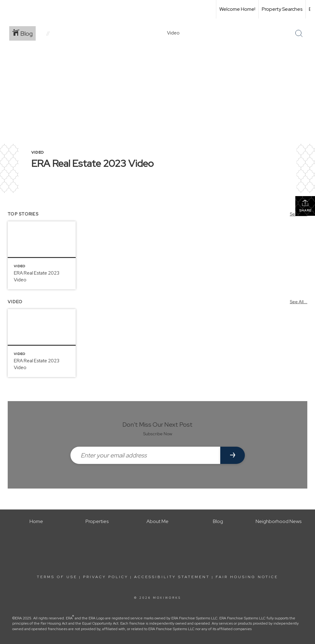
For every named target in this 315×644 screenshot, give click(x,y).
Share (305, 206)
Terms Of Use (57, 577)
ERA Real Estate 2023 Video (93, 163)
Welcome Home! (237, 9)
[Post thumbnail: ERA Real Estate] (42, 255)
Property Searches (282, 9)
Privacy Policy (106, 577)
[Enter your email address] (145, 455)
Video (38, 152)
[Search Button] (299, 34)
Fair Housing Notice (247, 577)
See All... (299, 302)
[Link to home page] (8, 9)
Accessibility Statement (172, 577)
